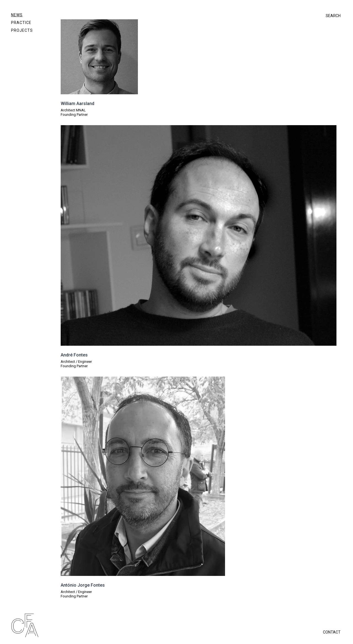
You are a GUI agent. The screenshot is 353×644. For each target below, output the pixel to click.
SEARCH (333, 16)
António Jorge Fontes (83, 585)
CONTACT (332, 632)
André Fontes (74, 355)
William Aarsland (77, 104)
